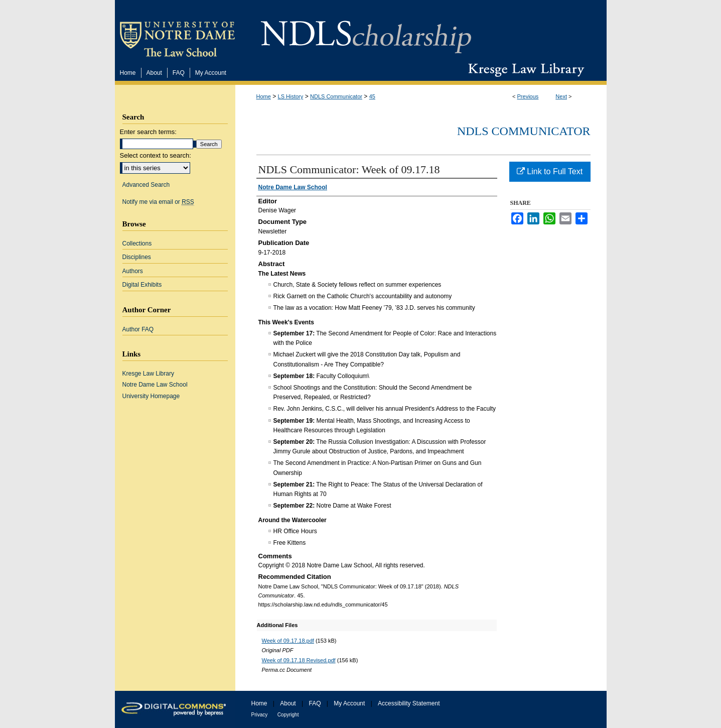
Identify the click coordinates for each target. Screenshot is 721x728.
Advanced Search (146, 185)
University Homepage (151, 396)
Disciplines (137, 257)
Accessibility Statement (409, 703)
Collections (137, 244)
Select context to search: (156, 155)
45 (372, 96)
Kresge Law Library (524, 70)
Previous (528, 96)
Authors (133, 271)
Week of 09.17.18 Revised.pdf (299, 660)
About (288, 703)
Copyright (288, 715)
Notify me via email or (158, 202)
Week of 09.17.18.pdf (288, 641)
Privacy (260, 715)
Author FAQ (138, 329)
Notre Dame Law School (155, 385)
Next (561, 96)
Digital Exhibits (142, 285)
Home (264, 96)
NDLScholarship (366, 31)
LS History (291, 96)
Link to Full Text (550, 171)
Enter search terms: (148, 132)
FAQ (315, 703)
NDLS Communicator (336, 96)
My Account (349, 703)
